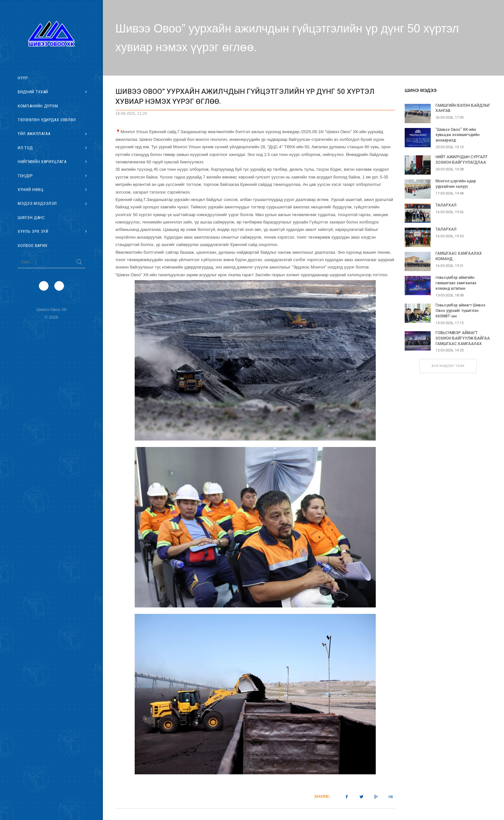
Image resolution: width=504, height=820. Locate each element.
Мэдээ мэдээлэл (37, 203)
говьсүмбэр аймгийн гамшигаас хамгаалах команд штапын (456, 283)
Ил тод (25, 148)
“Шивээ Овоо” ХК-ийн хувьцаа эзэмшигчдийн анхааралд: (458, 135)
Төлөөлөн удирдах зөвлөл (47, 120)
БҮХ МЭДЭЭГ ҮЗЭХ (448, 366)
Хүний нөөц (31, 190)
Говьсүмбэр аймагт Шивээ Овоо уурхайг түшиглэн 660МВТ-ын (460, 311)
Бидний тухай (33, 92)
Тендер (25, 176)
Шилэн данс (31, 218)
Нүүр (23, 78)
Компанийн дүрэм (38, 106)
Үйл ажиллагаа (34, 134)
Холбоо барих (33, 246)
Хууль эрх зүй (33, 231)
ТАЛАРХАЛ (446, 205)
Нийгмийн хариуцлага (42, 162)
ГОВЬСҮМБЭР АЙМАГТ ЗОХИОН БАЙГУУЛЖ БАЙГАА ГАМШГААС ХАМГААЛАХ (463, 338)
